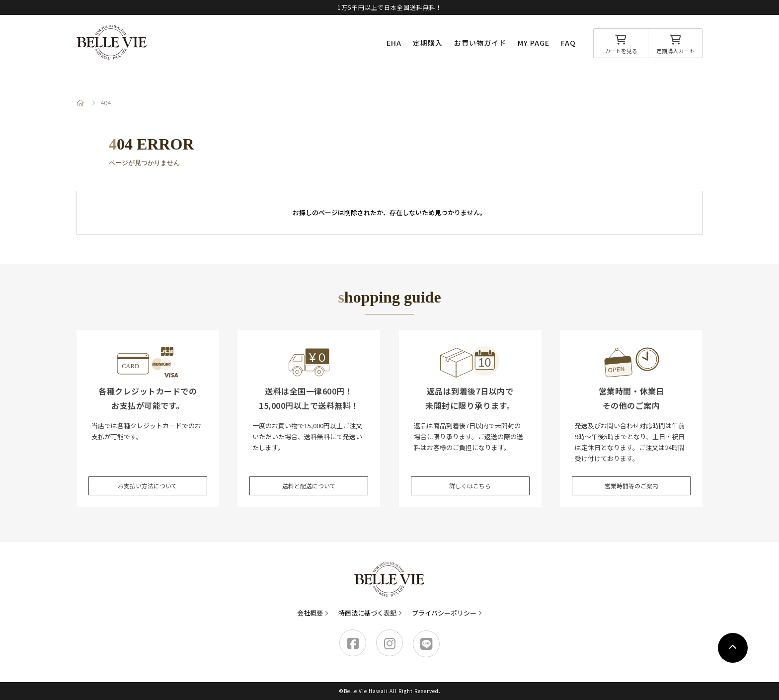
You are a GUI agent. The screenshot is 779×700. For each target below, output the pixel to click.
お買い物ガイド (480, 43)
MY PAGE (534, 43)
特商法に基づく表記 (367, 613)
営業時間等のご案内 (631, 482)
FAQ (568, 43)
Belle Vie (112, 42)
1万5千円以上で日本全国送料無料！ (390, 7)
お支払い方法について (148, 482)
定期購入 (428, 43)
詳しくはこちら (470, 482)
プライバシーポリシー (444, 613)
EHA (394, 43)
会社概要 (310, 613)
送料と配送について (309, 482)
